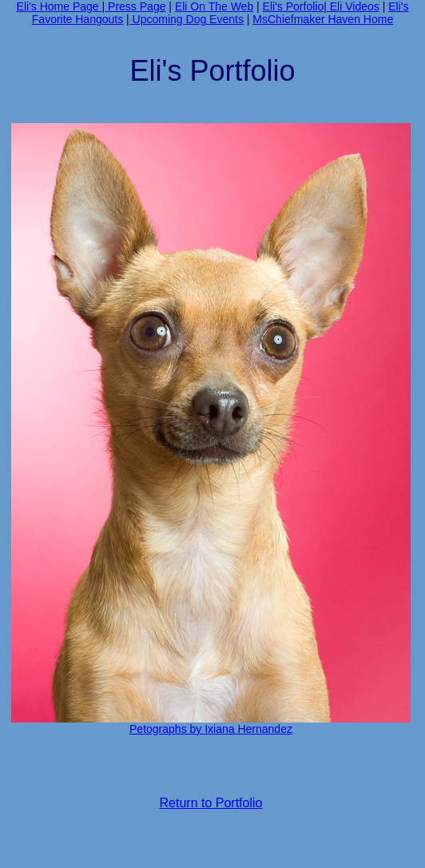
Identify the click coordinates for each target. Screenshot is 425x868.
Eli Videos (353, 6)
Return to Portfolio (211, 803)
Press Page (135, 6)
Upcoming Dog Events (187, 19)
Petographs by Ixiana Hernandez (211, 729)
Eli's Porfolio (294, 6)
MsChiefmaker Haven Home (323, 19)
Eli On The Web (214, 6)
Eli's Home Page (60, 6)
